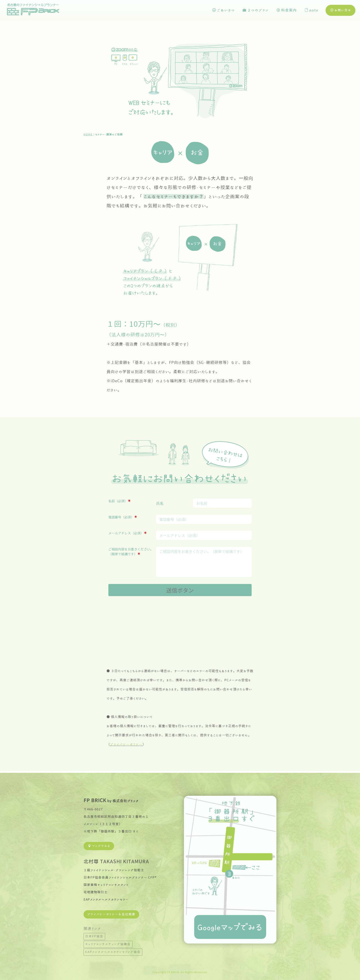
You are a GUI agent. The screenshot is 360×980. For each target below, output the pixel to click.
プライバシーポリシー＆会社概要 (111, 913)
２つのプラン (256, 10)
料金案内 (287, 10)
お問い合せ (341, 10)
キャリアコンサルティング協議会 (108, 943)
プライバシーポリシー (126, 744)
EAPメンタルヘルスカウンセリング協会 (113, 951)
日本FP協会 (94, 935)
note (312, 10)
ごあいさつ (224, 10)
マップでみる (99, 844)
